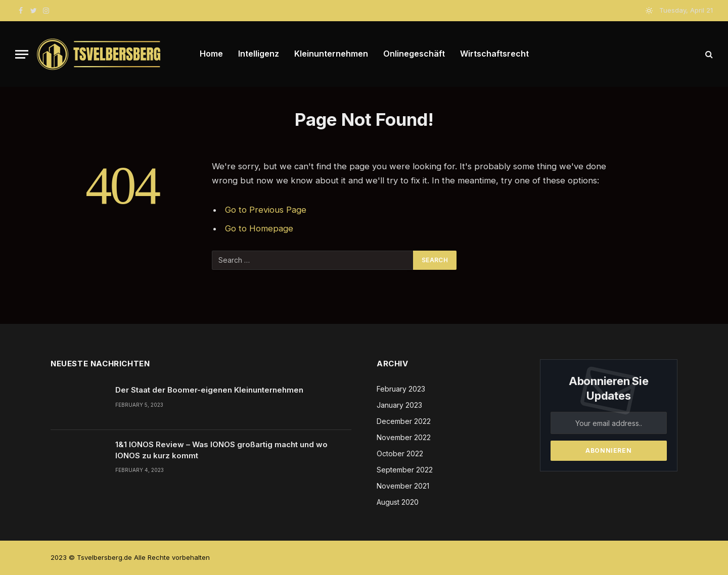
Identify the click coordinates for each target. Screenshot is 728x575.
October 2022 (400, 453)
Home (211, 54)
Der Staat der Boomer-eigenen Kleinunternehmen (209, 390)
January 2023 (399, 405)
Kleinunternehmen (331, 54)
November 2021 (403, 486)
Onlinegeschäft (414, 54)
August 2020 (398, 502)
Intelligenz (259, 54)
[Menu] (22, 54)
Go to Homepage (259, 228)
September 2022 (405, 470)
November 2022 (404, 437)
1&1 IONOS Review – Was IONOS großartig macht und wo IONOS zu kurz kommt (221, 450)
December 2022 (404, 421)
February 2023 (401, 389)
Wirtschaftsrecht (494, 54)
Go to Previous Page (266, 210)
